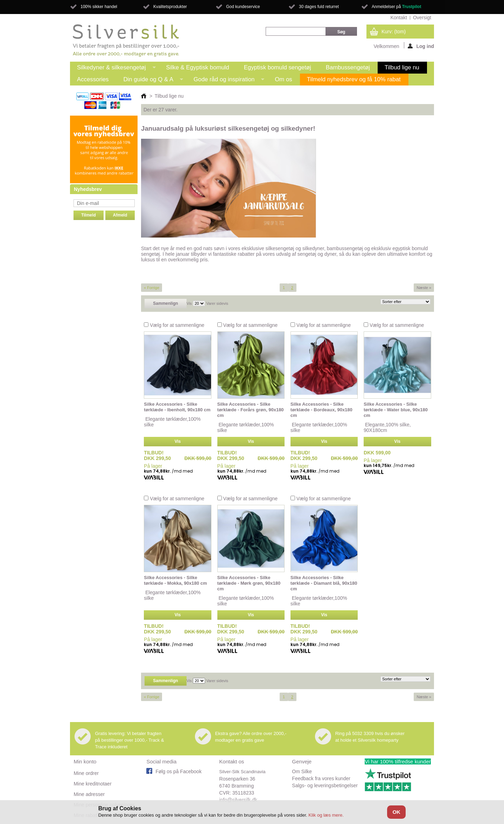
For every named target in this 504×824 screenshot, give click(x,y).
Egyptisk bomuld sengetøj (278, 67)
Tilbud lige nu (402, 67)
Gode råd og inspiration (225, 81)
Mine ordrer (86, 773)
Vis (189, 303)
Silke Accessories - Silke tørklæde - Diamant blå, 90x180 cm (324, 583)
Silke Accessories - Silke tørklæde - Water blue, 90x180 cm (396, 410)
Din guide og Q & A (150, 81)
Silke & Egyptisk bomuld (198, 67)
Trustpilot (412, 7)
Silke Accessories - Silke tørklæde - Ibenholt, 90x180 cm (177, 407)
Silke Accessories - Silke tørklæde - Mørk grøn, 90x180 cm (249, 583)
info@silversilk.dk (238, 800)
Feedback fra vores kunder (321, 778)
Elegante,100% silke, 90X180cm (387, 427)
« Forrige (152, 288)
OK (396, 812)
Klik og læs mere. (326, 815)
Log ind (421, 46)
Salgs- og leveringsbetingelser (325, 785)
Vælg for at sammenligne (177, 325)
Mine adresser (89, 794)
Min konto (85, 761)
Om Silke (302, 771)
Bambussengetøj (348, 67)
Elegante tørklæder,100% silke (172, 422)
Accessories (93, 79)
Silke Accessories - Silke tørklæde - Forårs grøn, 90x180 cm (251, 410)
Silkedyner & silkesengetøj (113, 69)
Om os (283, 79)
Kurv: (394, 32)
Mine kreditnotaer (92, 784)
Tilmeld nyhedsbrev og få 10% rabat (354, 79)
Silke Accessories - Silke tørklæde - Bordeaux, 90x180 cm (321, 410)
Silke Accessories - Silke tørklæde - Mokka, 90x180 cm (175, 580)
